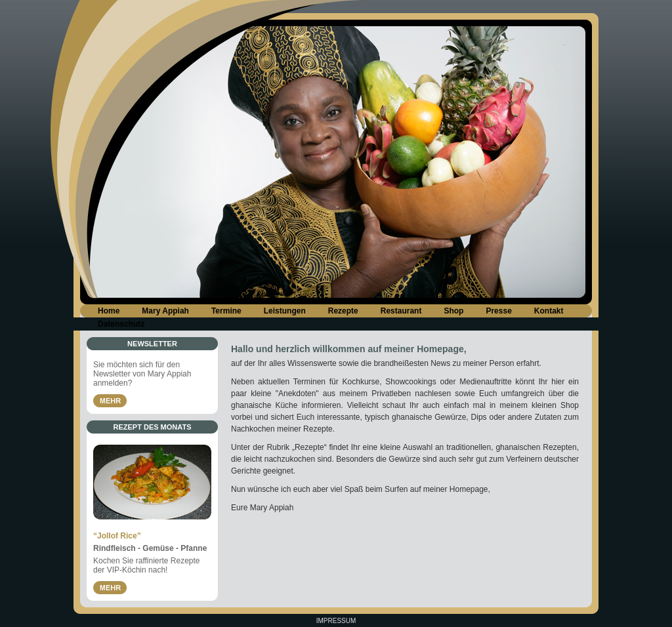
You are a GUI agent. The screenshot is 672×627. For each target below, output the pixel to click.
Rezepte (343, 311)
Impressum (336, 621)
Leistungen (285, 311)
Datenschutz (121, 324)
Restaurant (401, 311)
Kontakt (549, 311)
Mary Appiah (165, 311)
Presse (498, 311)
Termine (226, 311)
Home (109, 311)
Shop (453, 311)
